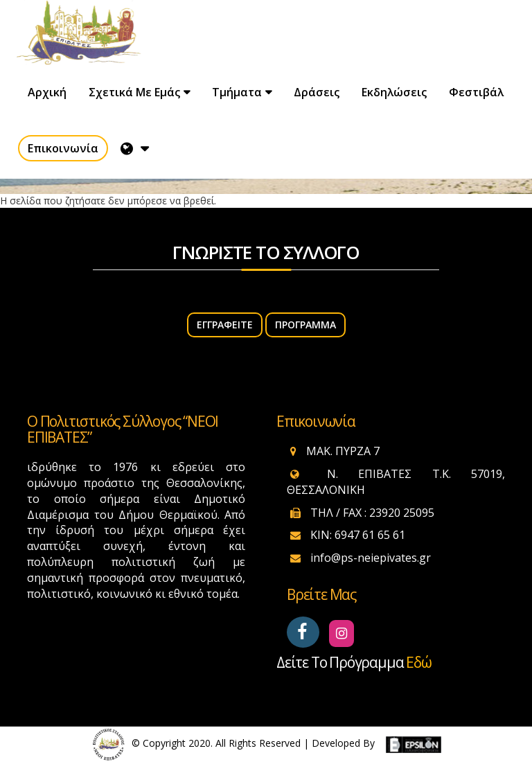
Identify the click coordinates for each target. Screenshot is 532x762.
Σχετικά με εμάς (134, 92)
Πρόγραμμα (305, 325)
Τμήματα (237, 92)
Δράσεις (317, 92)
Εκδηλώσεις (394, 92)
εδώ (418, 662)
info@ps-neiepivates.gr (371, 558)
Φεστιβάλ (476, 92)
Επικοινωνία (63, 148)
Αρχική (47, 92)
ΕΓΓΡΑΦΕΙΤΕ (225, 325)
